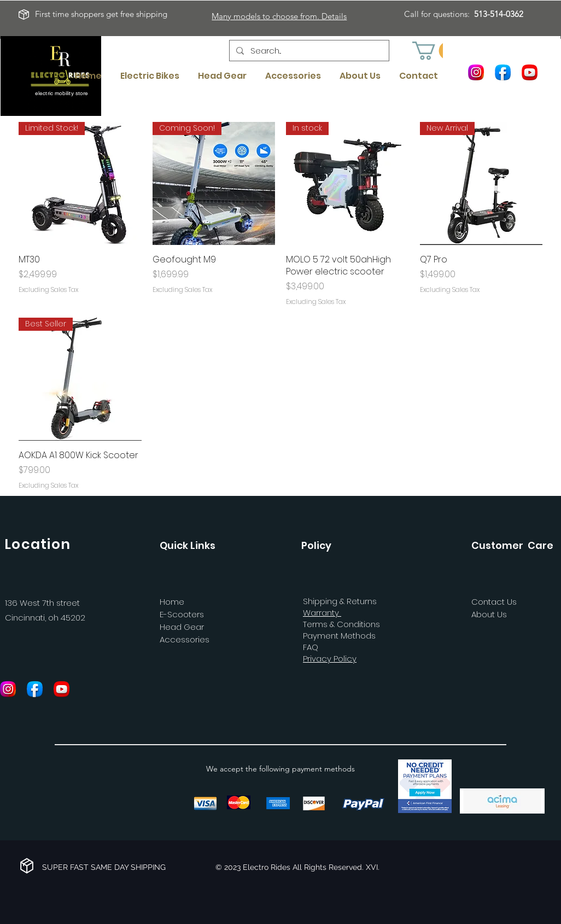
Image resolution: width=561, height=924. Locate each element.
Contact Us (494, 602)
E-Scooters (182, 614)
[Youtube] (530, 72)
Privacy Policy (330, 659)
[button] (435, 51)
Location (37, 544)
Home (172, 602)
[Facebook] (503, 72)
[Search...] (308, 51)
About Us (489, 614)
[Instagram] (476, 72)
